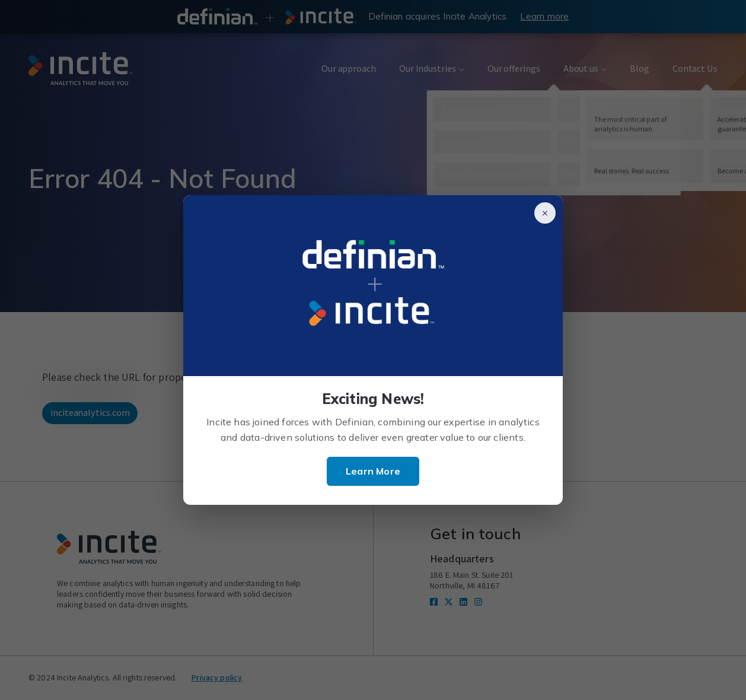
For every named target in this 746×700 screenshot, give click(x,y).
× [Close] (545, 213)
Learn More (373, 471)
